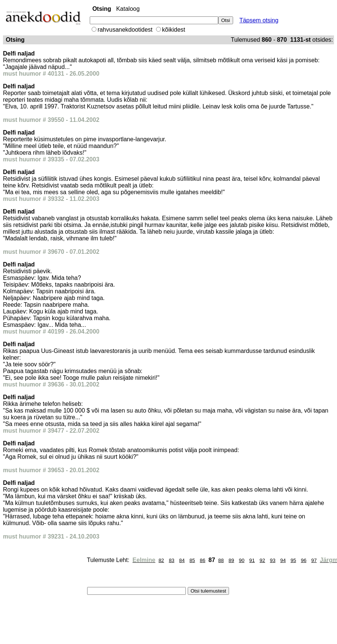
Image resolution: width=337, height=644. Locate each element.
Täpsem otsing (259, 20)
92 (262, 560)
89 (231, 560)
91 (252, 560)
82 (161, 560)
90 (242, 560)
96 (304, 560)
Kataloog (128, 9)
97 (314, 560)
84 (182, 560)
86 (203, 560)
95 (293, 560)
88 (221, 560)
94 (283, 560)
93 (273, 560)
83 (171, 560)
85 (192, 560)
